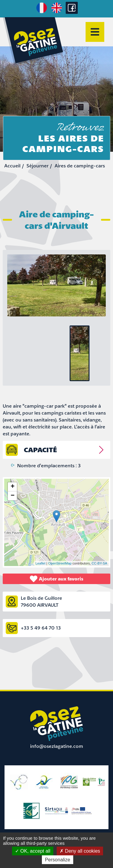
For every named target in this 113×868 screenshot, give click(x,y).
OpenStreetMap (60, 563)
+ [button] (13, 487)
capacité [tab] (40, 450)
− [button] (13, 496)
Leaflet (41, 563)
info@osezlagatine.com (57, 746)
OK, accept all (33, 851)
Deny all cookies (80, 851)
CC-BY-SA (99, 563)
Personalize (58, 860)
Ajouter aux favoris (57, 579)
